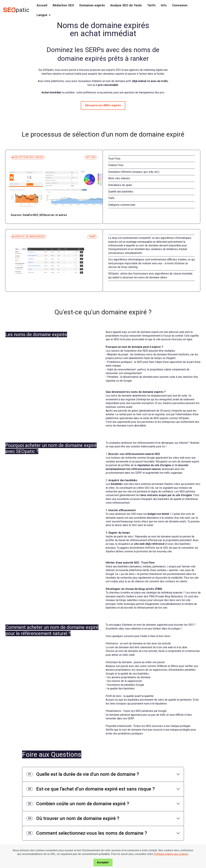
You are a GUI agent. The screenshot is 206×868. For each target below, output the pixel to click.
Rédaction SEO (63, 5)
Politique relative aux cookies (171, 864)
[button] (103, 774)
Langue (42, 15)
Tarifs (151, 5)
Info (164, 5)
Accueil (42, 5)
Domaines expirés (92, 5)
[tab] (103, 774)
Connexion (180, 5)
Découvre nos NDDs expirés (103, 105)
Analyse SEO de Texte (126, 5)
